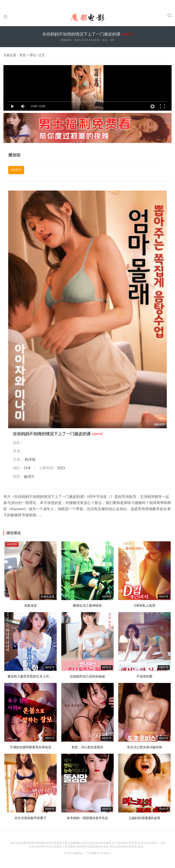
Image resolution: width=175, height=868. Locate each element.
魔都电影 (78, 848)
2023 (61, 463)
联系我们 (106, 848)
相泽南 (30, 455)
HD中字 (16, 165)
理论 (33, 50)
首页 (23, 50)
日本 (27, 463)
